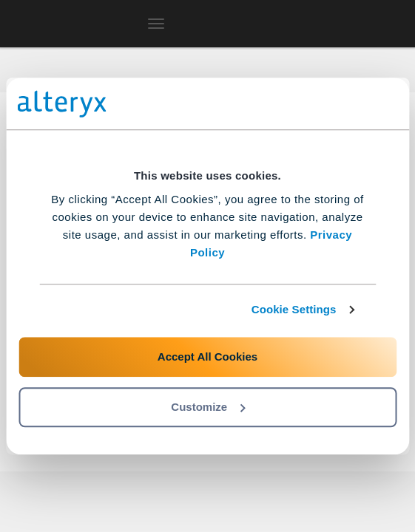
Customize (208, 407)
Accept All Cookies (207, 357)
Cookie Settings (294, 309)
